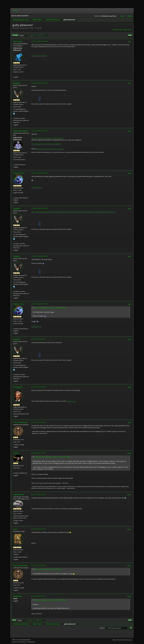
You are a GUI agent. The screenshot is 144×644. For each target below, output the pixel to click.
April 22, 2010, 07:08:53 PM (38, 529)
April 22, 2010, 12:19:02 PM (38, 339)
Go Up (14, 620)
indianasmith (19, 495)
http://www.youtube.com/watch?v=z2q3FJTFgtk (46, 144)
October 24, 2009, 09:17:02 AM (39, 41)
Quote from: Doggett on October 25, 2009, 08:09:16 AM (50, 308)
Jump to (102, 628)
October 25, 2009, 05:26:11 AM (39, 173)
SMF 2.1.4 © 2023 (17, 640)
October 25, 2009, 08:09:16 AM (39, 256)
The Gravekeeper (20, 422)
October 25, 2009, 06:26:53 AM (39, 208)
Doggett (17, 83)
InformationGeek (20, 131)
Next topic (128, 30)
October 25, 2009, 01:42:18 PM (39, 304)
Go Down (15, 35)
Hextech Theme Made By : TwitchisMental (24, 642)
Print (130, 35)
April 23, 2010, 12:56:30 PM (38, 565)
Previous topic (118, 30)
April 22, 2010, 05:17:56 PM (38, 495)
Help (114, 640)
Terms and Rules (121, 640)
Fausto (16, 453)
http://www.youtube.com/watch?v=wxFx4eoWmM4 (47, 138)
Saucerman (18, 41)
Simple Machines (26, 640)
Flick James (18, 387)
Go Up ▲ (129, 640)
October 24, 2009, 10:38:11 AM (39, 131)
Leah (15, 529)
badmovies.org (71, 401)
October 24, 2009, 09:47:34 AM (39, 83)
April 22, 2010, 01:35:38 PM (38, 387)
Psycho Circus (19, 173)
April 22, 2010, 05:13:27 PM (38, 453)
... (32, 35)
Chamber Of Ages (37, 187)
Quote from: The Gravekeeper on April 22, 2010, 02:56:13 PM (52, 457)
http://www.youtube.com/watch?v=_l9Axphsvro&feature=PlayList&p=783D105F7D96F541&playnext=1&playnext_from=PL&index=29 (73, 212)
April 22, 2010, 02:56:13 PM (38, 422)
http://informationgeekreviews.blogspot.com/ (50, 149)
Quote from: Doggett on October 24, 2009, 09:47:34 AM (50, 600)
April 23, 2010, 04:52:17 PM (38, 596)
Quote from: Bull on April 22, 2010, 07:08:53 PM (48, 569)
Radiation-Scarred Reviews (39, 55)
